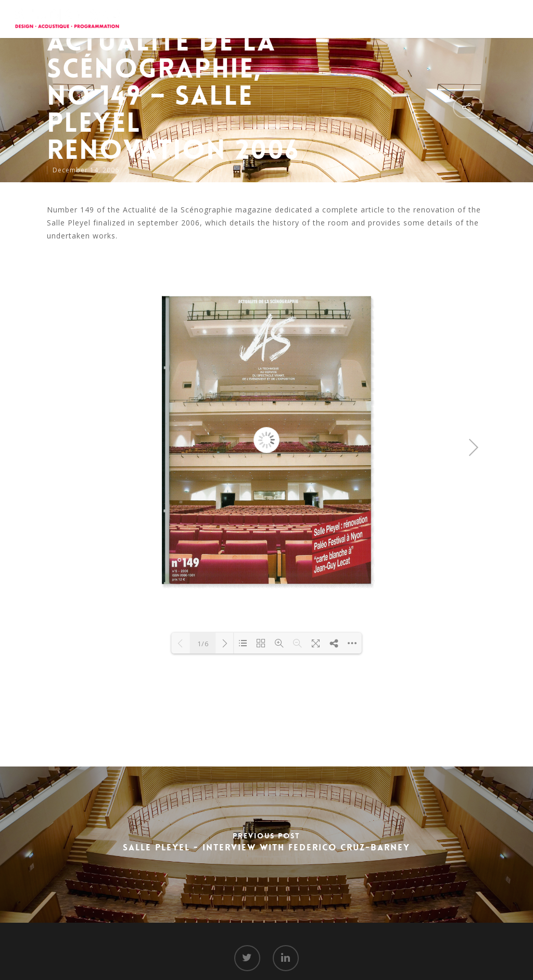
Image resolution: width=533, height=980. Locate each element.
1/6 (203, 644)
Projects (358, 18)
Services (310, 18)
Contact (466, 18)
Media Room (412, 18)
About (268, 18)
